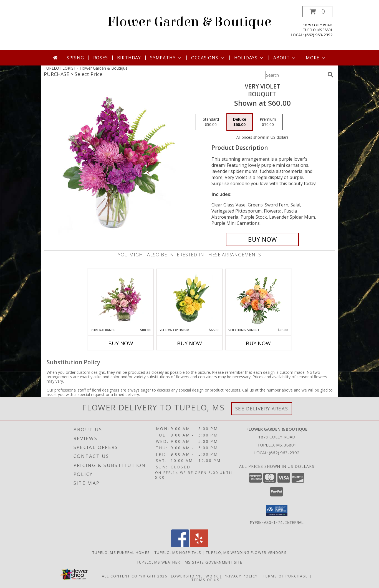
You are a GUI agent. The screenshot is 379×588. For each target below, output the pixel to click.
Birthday (129, 58)
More (316, 58)
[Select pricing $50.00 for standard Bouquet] (211, 122)
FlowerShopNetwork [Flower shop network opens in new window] (194, 576)
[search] (330, 75)
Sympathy (166, 58)
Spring (75, 58)
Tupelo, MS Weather (158, 562)
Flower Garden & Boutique (189, 22)
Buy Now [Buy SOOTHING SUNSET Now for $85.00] (258, 343)
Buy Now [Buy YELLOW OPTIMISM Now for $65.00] (189, 343)
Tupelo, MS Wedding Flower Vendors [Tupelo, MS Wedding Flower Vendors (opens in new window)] (246, 552)
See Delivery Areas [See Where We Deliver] (262, 409)
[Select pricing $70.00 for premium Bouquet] (268, 122)
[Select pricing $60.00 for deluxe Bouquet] (240, 122)
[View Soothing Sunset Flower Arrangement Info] (258, 298)
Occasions (208, 58)
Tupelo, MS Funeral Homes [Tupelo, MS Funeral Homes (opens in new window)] (121, 552)
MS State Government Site (213, 562)
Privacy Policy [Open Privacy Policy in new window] (241, 576)
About (285, 58)
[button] (317, 12)
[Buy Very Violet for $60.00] (262, 239)
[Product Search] (295, 75)
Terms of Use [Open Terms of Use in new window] (207, 579)
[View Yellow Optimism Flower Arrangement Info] (190, 298)
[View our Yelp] (199, 545)
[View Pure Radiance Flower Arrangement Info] (121, 298)
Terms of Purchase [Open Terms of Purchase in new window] (285, 576)
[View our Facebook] (180, 545)
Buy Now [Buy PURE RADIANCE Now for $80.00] (121, 343)
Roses (101, 58)
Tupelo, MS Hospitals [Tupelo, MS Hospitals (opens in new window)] (178, 552)
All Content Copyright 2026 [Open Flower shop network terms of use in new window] (135, 576)
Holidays (249, 58)
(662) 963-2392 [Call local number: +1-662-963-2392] (319, 35)
